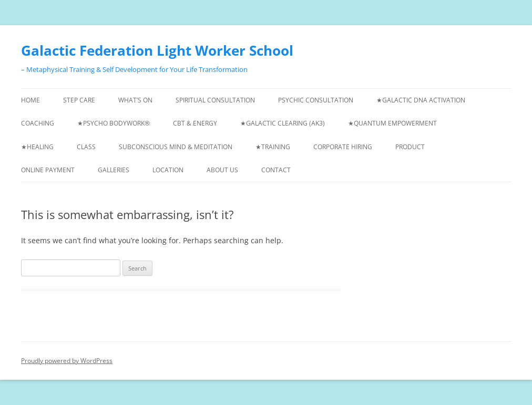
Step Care (79, 100)
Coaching (38, 123)
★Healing (37, 147)
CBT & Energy (195, 123)
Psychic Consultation (316, 100)
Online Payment (48, 170)
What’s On (135, 100)
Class (86, 147)
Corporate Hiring (343, 147)
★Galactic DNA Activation (421, 100)
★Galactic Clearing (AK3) (283, 123)
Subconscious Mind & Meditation (176, 147)
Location (168, 170)
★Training (273, 147)
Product (410, 147)
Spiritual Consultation (215, 100)
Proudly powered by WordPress (67, 361)
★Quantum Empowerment (392, 123)
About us (222, 170)
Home (30, 100)
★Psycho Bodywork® (114, 123)
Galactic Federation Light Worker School (157, 50)
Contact (276, 170)
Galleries (114, 170)
